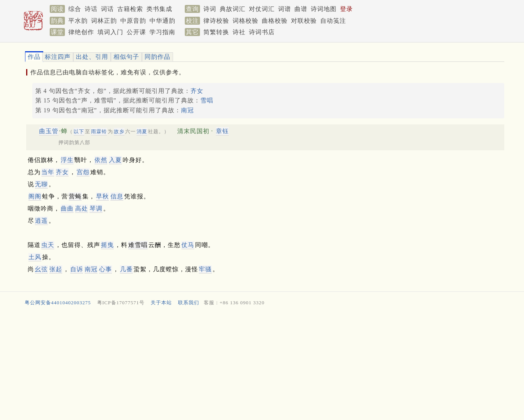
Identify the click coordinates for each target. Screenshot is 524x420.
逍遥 (41, 221)
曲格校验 (275, 21)
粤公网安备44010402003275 (58, 303)
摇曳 (107, 245)
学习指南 (162, 32)
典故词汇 (233, 9)
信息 (117, 196)
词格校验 (245, 21)
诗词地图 (324, 9)
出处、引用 (92, 57)
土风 (35, 257)
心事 (105, 269)
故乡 (119, 131)
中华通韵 (162, 21)
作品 (34, 57)
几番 (126, 269)
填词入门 (110, 32)
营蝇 (75, 196)
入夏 (115, 160)
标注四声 (58, 57)
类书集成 (159, 9)
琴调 (96, 208)
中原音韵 (133, 21)
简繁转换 (216, 32)
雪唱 (207, 100)
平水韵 (78, 21)
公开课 (136, 32)
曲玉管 (49, 131)
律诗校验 (216, 21)
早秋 (102, 196)
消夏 (142, 131)
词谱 (285, 9)
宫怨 (83, 172)
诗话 (91, 9)
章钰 (222, 131)
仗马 (188, 245)
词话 (107, 9)
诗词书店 (262, 32)
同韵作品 (157, 57)
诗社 (239, 32)
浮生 (67, 160)
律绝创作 (81, 32)
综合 (75, 9)
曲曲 (67, 208)
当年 (48, 172)
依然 (101, 160)
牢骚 (205, 269)
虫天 (48, 245)
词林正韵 (104, 21)
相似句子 (126, 57)
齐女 (197, 91)
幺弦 (41, 269)
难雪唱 (138, 245)
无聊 (41, 184)
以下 (79, 131)
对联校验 (304, 21)
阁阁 (35, 196)
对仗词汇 (262, 9)
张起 (56, 269)
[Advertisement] (251, 365)
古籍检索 (130, 9)
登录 (346, 9)
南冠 (187, 110)
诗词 (210, 9)
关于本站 (161, 303)
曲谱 (301, 9)
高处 (82, 208)
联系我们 (189, 303)
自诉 (77, 269)
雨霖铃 (99, 131)
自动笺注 (333, 21)
